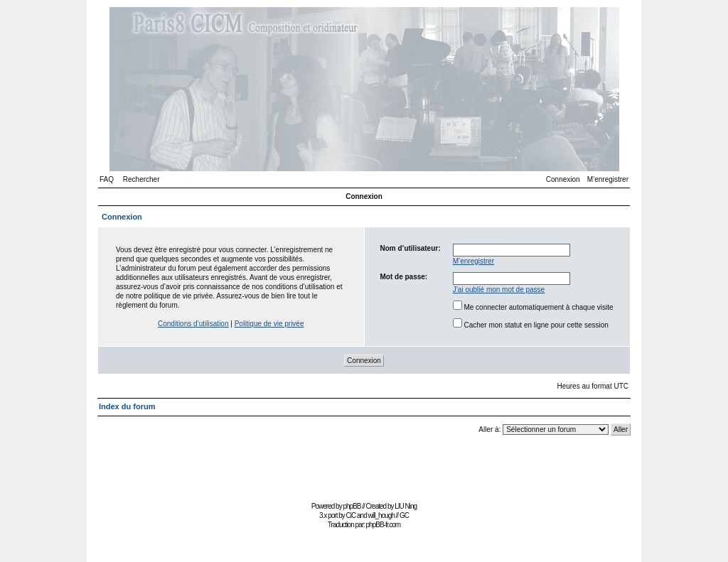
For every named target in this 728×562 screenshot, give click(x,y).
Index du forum (127, 406)
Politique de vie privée (269, 324)
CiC (351, 515)
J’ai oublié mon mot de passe (499, 290)
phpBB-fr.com (384, 525)
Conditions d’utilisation (193, 324)
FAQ (107, 179)
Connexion (563, 179)
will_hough (381, 515)
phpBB (352, 506)
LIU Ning (406, 506)
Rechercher (141, 179)
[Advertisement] (364, 466)
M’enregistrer (608, 179)
